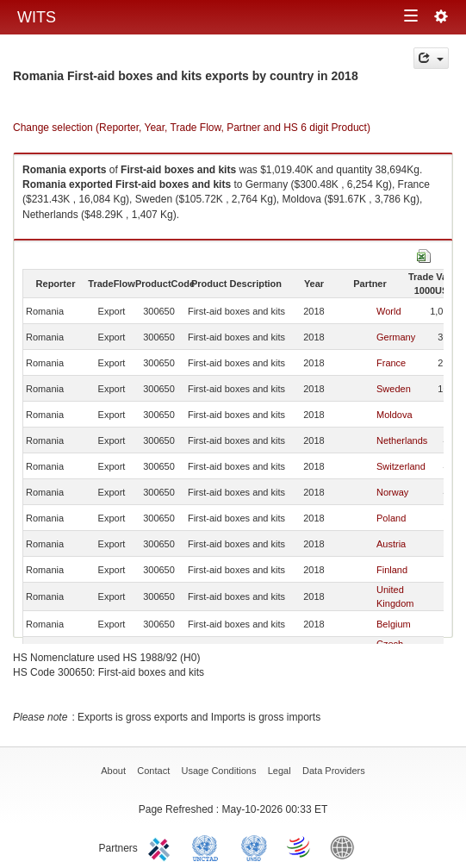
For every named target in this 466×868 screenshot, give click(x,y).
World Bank (346, 846)
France (391, 363)
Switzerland (401, 466)
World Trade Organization (300, 846)
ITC (162, 846)
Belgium (394, 624)
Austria (391, 544)
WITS (37, 17)
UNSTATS (254, 846)
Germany (396, 337)
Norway (392, 492)
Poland (391, 518)
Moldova (395, 415)
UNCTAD (208, 846)
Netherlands (402, 440)
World (389, 311)
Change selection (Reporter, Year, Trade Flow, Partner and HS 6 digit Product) (192, 128)
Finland (392, 570)
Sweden (394, 389)
